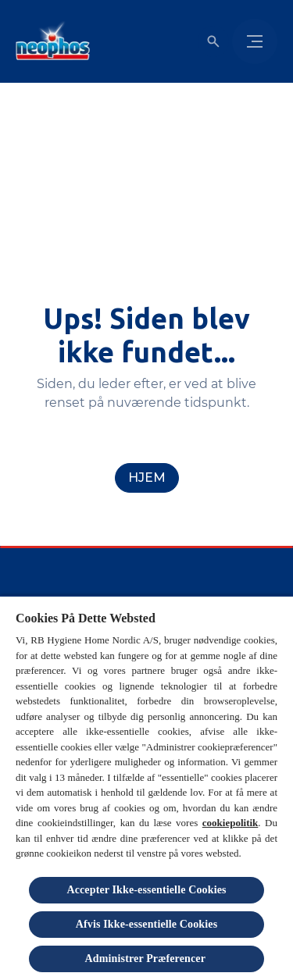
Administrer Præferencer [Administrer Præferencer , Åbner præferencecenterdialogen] (147, 959)
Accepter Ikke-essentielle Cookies (146, 890)
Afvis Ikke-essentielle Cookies (147, 924)
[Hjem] (147, 478)
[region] (146, 788)
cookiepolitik (230, 823)
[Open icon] (213, 41)
